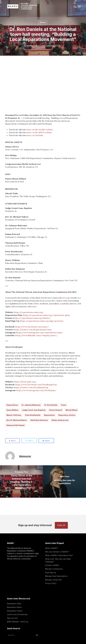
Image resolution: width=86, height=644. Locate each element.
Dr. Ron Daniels (51, 405)
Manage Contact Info (53, 580)
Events (43, 22)
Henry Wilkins (12, 410)
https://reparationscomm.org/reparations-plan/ (47, 315)
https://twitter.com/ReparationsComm (33, 330)
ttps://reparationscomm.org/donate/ (32, 318)
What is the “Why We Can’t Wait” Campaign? (58, 560)
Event (64, 405)
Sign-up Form (12, 618)
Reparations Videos (15, 611)
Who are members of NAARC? (57, 552)
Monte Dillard (71, 410)
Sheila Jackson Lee (60, 420)
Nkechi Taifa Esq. (14, 415)
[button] (79, 7)
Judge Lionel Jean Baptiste (34, 410)
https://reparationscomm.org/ (29, 312)
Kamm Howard (56, 410)
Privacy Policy (51, 583)
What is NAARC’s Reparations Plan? (59, 555)
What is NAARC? (52, 548)
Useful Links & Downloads (17, 614)
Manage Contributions (54, 569)
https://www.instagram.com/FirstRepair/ (36, 390)
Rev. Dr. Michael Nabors (17, 420)
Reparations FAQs (14, 604)
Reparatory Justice (67, 415)
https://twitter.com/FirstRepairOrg (31, 387)
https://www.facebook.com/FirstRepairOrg (36, 385)
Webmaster (32, 46)
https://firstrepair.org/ (25, 382)
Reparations (49, 415)
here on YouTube (35, 135)
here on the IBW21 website (40, 132)
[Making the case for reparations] (64, 481)
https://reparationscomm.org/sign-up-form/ (42, 321)
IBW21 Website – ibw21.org (18, 622)
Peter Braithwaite (33, 415)
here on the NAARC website (40, 130)
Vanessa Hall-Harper (16, 425)
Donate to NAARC (52, 565)
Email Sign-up (50, 572)
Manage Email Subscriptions (56, 576)
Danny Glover (12, 405)
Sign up (61, 525)
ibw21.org (64, 298)
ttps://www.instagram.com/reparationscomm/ (40, 332)
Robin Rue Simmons (39, 420)
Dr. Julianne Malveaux (31, 405)
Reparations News (14, 607)
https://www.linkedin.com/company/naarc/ (36, 335)
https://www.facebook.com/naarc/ (32, 327)
